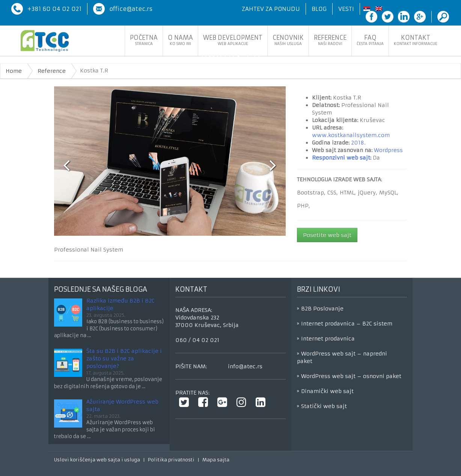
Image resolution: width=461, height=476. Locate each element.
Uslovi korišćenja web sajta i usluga (97, 460)
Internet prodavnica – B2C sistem (347, 324)
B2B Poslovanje (322, 309)
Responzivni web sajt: (342, 158)
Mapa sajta (216, 460)
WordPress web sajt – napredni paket (342, 357)
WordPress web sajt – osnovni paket (351, 376)
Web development (233, 40)
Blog (319, 9)
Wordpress (388, 150)
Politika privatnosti (171, 460)
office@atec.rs (131, 9)
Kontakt (416, 40)
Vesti (346, 9)
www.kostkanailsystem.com (351, 135)
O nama (180, 40)
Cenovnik (288, 40)
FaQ (370, 40)
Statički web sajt (324, 406)
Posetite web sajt (327, 235)
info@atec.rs (245, 366)
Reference (330, 40)
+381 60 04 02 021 (54, 9)
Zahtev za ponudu (271, 9)
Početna (144, 40)
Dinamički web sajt (327, 391)
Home (14, 71)
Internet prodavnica (328, 339)
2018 (358, 143)
